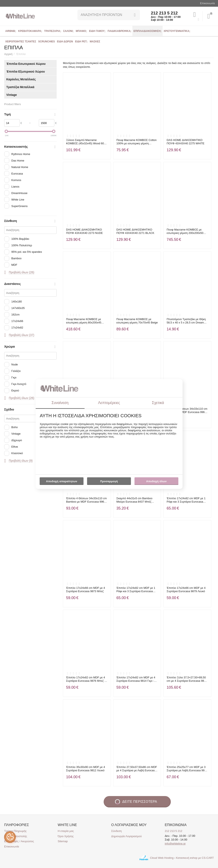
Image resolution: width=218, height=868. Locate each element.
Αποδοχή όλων (157, 481)
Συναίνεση (60, 403)
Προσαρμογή (109, 482)
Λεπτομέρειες (109, 403)
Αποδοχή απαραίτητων (62, 481)
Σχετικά (158, 403)
